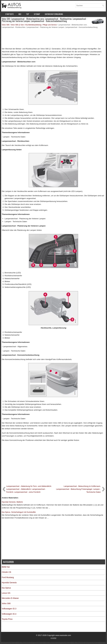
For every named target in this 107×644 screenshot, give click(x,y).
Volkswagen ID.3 (9, 609)
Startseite (9, 14)
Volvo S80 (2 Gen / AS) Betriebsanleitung (26, 25)
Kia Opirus (6, 588)
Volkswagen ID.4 (9, 614)
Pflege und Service (50, 25)
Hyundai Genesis (9, 583)
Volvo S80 (6, 25)
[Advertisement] (54, 38)
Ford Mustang (8, 577)
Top (28, 14)
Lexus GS (6, 593)
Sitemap (37, 14)
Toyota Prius (7, 619)
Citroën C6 (6, 572)
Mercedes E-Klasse (10, 598)
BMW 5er (6, 567)
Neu (20, 14)
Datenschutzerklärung (54, 14)
